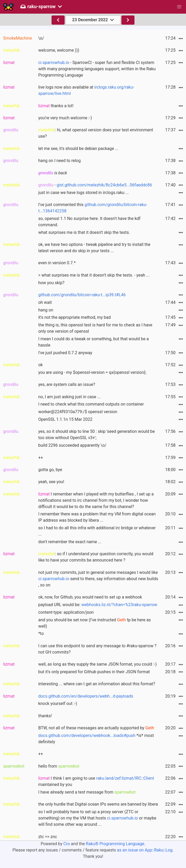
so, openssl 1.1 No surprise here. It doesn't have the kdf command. (89, 222)
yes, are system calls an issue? (67, 384)
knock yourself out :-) (58, 703)
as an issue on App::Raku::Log (145, 850)
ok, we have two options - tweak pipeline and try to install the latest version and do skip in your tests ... (94, 248)
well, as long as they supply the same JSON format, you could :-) (97, 664)
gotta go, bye (50, 470)
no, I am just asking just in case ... (69, 397)
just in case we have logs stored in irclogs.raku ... (83, 193)
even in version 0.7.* (57, 263)
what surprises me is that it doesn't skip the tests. (84, 232)
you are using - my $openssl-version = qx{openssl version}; (92, 372)
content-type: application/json (66, 612)
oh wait (45, 302)
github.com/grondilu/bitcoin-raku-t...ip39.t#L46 (82, 295)
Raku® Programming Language (115, 844)
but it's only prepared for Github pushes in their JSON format (94, 672)
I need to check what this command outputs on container (91, 404)
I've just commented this (93, 208)
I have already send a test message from (87, 792)
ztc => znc (48, 837)
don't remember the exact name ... (70, 542)
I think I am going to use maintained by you (96, 781)
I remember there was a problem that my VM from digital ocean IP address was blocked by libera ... (97, 517)
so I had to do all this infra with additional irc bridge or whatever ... (97, 531)
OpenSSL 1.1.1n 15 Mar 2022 (65, 419)
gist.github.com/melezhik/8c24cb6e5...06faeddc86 (104, 185)
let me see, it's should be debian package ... (78, 149)
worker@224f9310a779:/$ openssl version (78, 412)
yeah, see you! (51, 482)
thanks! (45, 716)
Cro (67, 844)
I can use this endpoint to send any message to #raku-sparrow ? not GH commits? (97, 649)
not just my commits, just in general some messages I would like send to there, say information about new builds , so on (98, 579)
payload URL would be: (98, 605)
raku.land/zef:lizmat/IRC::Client (125, 778)
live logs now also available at (86, 90)
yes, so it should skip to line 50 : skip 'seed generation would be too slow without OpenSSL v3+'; (97, 435)
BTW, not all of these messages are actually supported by (96, 728)
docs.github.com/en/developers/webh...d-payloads (86, 696)
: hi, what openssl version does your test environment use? (96, 133)
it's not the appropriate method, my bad (74, 317)
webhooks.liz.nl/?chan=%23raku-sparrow (119, 605)
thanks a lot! (56, 106)
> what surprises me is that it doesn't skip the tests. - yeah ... (94, 275)
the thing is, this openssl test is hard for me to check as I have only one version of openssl (95, 328)
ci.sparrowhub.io (54, 63)
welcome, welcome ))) (59, 50)
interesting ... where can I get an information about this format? (97, 684)
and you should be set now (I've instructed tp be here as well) (94, 623)
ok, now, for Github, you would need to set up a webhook (90, 597)
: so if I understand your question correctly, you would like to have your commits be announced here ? (96, 557)
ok (40, 365)
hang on (46, 310)
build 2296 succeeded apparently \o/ (72, 445)
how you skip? (51, 283)
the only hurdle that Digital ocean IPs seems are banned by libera (98, 804)
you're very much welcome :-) (65, 118)
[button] (179, 7)
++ (41, 458)
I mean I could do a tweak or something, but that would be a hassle (93, 342)
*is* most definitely (96, 739)
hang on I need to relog (59, 161)
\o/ (41, 38)
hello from (59, 766)
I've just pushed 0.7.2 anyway (65, 353)
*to (41, 634)
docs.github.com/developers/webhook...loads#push (87, 735)
